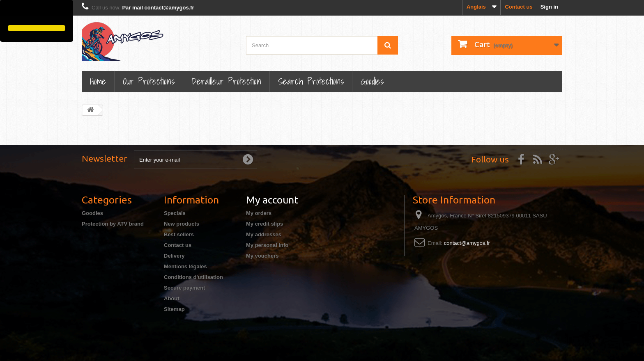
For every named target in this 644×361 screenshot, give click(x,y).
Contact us (519, 7)
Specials (175, 213)
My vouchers (262, 256)
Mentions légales (185, 266)
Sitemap (174, 309)
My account (272, 200)
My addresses (264, 234)
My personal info (267, 245)
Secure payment (184, 288)
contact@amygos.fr (467, 243)
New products (182, 224)
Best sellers (179, 234)
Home (98, 81)
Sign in (549, 7)
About (172, 298)
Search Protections (311, 81)
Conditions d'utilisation (193, 277)
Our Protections (149, 81)
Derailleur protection (226, 81)
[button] (9, 14)
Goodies (372, 81)
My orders (259, 213)
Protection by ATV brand (113, 224)
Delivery (174, 256)
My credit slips (264, 224)
